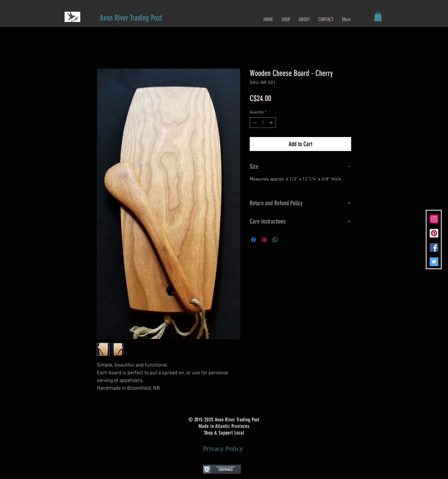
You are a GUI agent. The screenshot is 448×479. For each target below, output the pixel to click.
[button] (378, 16)
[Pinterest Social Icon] (434, 233)
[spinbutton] (263, 123)
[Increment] (272, 123)
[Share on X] (286, 240)
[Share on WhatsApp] (275, 240)
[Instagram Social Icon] (434, 219)
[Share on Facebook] (253, 240)
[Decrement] (254, 123)
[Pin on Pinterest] (264, 240)
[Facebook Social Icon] (434, 247)
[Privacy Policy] (223, 449)
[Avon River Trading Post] (131, 18)
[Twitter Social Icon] (434, 262)
